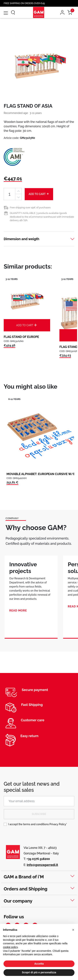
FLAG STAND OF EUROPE (21, 337)
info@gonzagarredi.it (42, 865)
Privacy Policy (58, 824)
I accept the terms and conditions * (38, 824)
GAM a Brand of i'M (24, 877)
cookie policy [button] (10, 947)
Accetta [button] (39, 964)
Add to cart (39, 194)
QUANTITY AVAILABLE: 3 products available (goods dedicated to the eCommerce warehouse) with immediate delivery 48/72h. (42, 217)
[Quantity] (9, 194)
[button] (73, 930)
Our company (18, 901)
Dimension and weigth (21, 239)
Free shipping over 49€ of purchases (30, 208)
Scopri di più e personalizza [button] (39, 972)
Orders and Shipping (26, 889)
